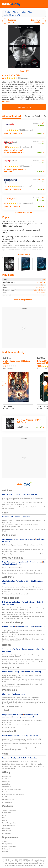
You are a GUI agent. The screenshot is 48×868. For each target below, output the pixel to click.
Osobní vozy (6, 782)
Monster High (6, 813)
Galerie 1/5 (24, 71)
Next (45, 383)
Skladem (40, 125)
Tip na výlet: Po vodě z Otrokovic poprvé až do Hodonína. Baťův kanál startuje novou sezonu (22, 685)
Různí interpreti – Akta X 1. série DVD (15, 170)
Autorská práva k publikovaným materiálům (17, 862)
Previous (3, 383)
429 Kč (39, 133)
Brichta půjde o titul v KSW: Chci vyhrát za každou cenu (20, 761)
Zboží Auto (6, 797)
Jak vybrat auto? (7, 802)
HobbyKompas (7, 792)
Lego (4, 818)
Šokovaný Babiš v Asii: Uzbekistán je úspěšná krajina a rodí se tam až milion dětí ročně (23, 767)
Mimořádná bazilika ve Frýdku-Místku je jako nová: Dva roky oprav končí (23, 681)
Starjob (5, 841)
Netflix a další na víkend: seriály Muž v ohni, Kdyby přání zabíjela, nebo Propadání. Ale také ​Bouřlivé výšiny (23, 609)
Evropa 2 (5, 851)
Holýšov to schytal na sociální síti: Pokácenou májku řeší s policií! (23, 554)
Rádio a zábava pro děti (10, 846)
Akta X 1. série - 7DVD (13, 133)
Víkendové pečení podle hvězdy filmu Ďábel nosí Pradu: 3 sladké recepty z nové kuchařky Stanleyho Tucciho (23, 663)
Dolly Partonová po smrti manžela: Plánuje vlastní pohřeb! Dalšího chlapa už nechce (23, 546)
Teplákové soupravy (9, 825)
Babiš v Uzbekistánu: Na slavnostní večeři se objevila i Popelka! (22, 764)
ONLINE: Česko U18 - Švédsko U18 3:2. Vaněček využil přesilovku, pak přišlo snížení (24, 521)
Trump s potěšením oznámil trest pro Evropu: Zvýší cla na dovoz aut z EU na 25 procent (24, 508)
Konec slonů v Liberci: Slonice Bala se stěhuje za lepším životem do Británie (23, 744)
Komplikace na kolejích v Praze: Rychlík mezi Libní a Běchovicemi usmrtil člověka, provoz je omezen (23, 550)
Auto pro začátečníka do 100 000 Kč (13, 794)
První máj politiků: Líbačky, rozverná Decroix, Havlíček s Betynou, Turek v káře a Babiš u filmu (23, 499)
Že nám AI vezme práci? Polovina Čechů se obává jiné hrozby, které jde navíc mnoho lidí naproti (23, 640)
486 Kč (39, 190)
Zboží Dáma (6, 784)
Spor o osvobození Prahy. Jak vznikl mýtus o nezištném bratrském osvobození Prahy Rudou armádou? (23, 503)
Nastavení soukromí (23, 865)
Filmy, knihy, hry (19, 12)
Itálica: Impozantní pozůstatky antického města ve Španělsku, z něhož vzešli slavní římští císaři (22, 676)
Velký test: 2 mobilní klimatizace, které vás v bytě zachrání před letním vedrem (22, 721)
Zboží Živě (6, 779)
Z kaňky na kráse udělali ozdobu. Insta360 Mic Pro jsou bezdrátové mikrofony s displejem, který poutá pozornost (23, 618)
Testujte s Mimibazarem (10, 810)
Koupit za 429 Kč (24, 107)
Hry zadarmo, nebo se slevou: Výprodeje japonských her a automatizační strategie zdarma (20, 749)
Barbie (4, 815)
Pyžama (5, 820)
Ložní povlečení (7, 831)
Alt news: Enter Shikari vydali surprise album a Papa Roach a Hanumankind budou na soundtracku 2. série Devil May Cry (21, 699)
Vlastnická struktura (36, 865)
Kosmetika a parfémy (9, 823)
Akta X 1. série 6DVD (13, 190)
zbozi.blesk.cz (7, 787)
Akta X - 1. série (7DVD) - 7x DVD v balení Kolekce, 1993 (15, 151)
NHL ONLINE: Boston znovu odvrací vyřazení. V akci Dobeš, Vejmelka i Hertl (24, 530)
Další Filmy (7, 358)
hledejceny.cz (7, 776)
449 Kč (39, 153)
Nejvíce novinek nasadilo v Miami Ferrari (15, 594)
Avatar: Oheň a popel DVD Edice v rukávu (17, 362)
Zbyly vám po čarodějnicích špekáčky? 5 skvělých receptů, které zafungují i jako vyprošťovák (22, 656)
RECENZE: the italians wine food (12, 706)
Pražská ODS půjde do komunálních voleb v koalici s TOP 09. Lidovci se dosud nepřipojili (24, 635)
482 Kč (39, 207)
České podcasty (7, 844)
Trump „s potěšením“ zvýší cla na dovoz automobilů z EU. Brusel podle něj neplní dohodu (22, 631)
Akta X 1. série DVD (11, 75)
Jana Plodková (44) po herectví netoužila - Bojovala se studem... (22, 570)
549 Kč (39, 172)
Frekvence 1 (6, 849)
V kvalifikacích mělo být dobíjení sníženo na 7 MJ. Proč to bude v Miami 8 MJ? (22, 590)
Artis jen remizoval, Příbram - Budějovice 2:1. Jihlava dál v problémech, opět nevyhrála (20, 526)
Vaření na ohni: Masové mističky (12, 568)
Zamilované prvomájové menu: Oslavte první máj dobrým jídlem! (23, 659)
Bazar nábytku (7, 833)
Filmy (30, 12)
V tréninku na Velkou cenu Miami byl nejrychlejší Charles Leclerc (22, 587)
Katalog (8, 12)
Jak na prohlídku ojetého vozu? (12, 789)
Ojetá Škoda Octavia (9, 800)
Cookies (13, 865)
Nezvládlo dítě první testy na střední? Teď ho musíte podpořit (22, 725)
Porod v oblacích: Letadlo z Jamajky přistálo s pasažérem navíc (22, 573)
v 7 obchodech (9, 409)
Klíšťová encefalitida (9, 727)
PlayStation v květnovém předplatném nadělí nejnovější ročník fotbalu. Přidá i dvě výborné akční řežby (22, 740)
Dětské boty (6, 828)
